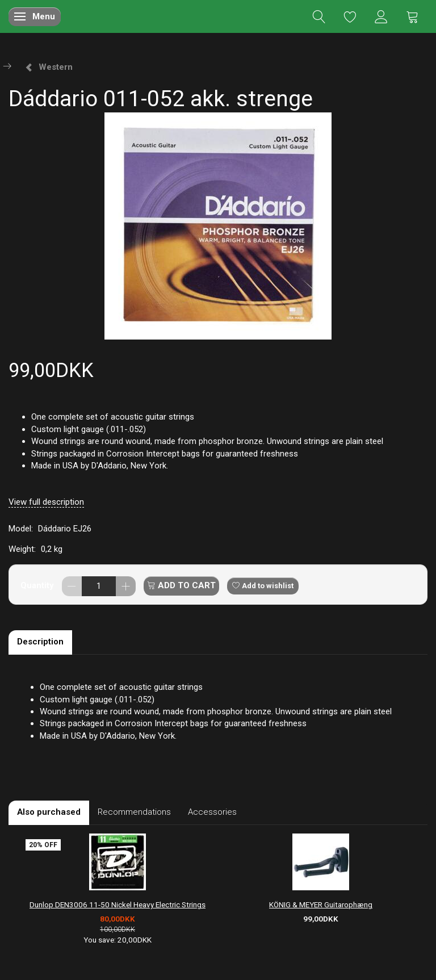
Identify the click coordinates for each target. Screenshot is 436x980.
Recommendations (134, 812)
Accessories (212, 812)
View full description (46, 502)
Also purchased (49, 812)
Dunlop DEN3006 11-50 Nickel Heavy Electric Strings (118, 904)
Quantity (38, 585)
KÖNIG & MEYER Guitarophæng (321, 904)
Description (40, 642)
